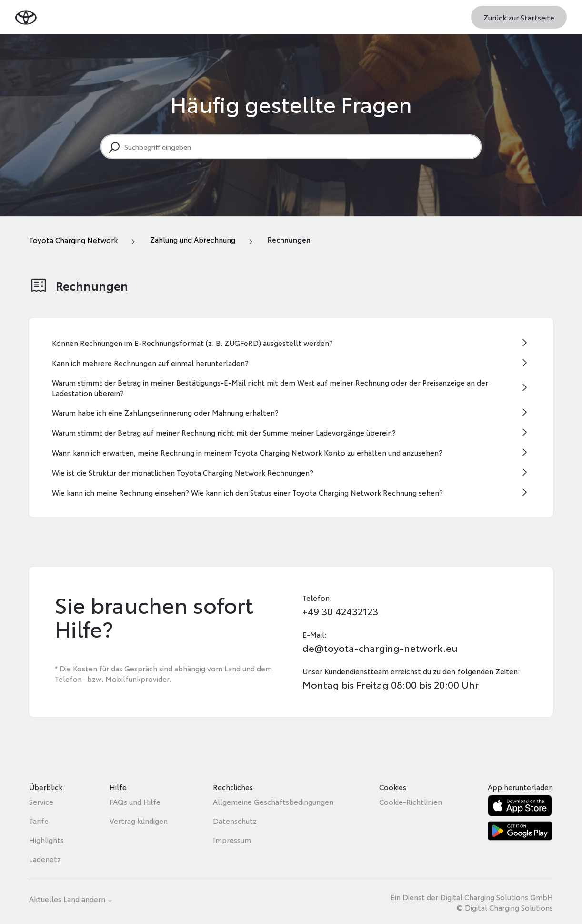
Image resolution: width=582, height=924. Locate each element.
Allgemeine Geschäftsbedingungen (273, 802)
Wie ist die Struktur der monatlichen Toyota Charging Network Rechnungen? (183, 472)
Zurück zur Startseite (519, 17)
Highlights (46, 840)
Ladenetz (45, 859)
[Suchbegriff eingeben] (291, 147)
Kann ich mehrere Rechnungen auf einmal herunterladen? (150, 363)
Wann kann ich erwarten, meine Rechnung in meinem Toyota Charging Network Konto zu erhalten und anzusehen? (247, 452)
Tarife (39, 821)
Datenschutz (235, 821)
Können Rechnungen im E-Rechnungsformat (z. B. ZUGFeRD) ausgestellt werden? (192, 343)
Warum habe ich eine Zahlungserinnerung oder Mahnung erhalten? (165, 412)
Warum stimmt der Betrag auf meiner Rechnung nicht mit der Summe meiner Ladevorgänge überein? (224, 432)
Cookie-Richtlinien (411, 802)
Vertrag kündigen (139, 821)
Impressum (232, 840)
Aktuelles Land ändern (71, 899)
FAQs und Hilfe (135, 802)
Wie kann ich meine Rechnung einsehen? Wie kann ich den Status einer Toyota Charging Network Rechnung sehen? (247, 492)
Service (41, 802)
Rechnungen (289, 239)
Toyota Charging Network (73, 240)
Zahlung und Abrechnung (193, 239)
